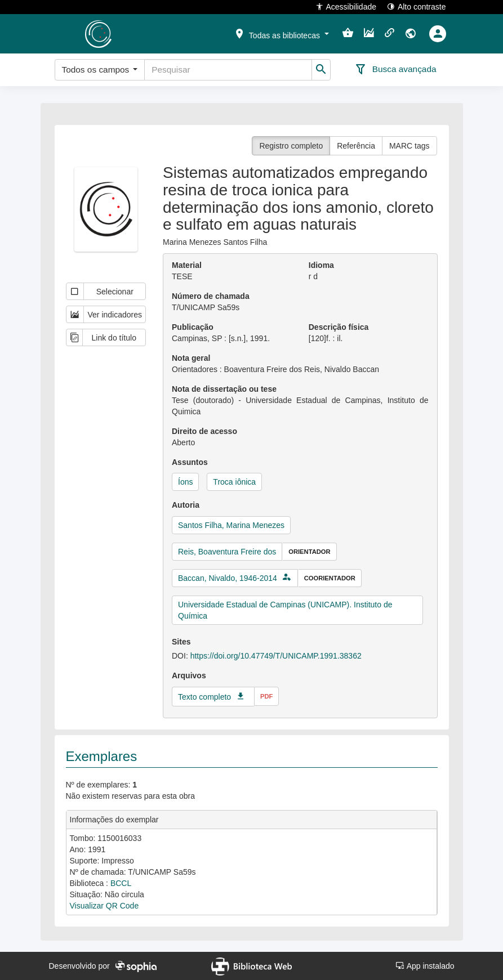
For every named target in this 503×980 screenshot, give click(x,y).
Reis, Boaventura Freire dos (227, 552)
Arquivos (189, 675)
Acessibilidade (346, 6)
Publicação (193, 327)
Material (187, 265)
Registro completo (291, 146)
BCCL (121, 883)
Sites (181, 642)
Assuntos (190, 462)
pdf (266, 696)
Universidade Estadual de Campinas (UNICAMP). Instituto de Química (285, 610)
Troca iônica (234, 482)
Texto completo (204, 697)
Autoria (186, 505)
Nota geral (191, 358)
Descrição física (339, 327)
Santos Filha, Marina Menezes (231, 525)
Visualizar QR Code (104, 906)
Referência (356, 146)
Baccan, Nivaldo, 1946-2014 (228, 578)
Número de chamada (211, 296)
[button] (281, 33)
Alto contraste (417, 6)
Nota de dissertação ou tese (224, 389)
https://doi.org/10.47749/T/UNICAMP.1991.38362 (276, 656)
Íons (185, 482)
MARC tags (409, 146)
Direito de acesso (204, 431)
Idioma (321, 265)
